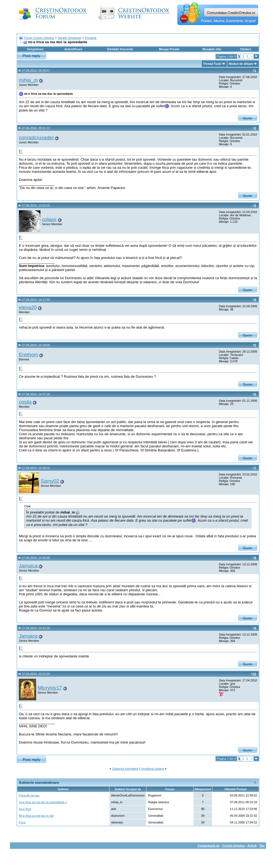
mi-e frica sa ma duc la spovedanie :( (43, 802)
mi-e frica (25, 809)
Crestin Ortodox (234, 846)
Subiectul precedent (125, 769)
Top (262, 846)
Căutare (245, 49)
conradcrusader (36, 138)
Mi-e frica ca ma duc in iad (36, 816)
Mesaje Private (169, 49)
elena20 (28, 307)
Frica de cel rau (29, 795)
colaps (49, 219)
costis (25, 402)
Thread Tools (212, 64)
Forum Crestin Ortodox (39, 38)
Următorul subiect (152, 769)
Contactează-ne (208, 846)
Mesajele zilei (212, 49)
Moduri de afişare (241, 64)
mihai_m (28, 80)
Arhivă (252, 846)
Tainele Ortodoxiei (70, 38)
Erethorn (29, 355)
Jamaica (28, 566)
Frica (22, 822)
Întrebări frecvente (120, 49)
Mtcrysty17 (50, 688)
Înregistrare (35, 49)
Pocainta (91, 38)
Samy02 (50, 481)
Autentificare (73, 49)
